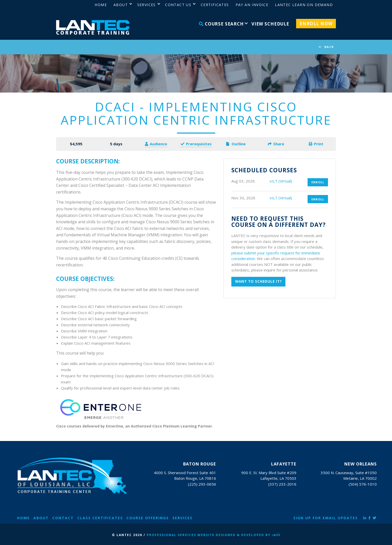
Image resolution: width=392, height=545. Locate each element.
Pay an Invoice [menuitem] (252, 5)
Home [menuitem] (101, 5)
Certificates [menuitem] (215, 5)
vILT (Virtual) (281, 181)
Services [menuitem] (147, 5)
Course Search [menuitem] (221, 24)
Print (316, 144)
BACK (329, 47)
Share (276, 144)
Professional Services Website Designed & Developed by (213, 535)
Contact (63, 518)
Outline (236, 144)
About (41, 518)
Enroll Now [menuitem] (316, 24)
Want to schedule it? (258, 281)
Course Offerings (148, 518)
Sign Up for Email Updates (326, 518)
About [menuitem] (121, 5)
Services (182, 518)
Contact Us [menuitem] (178, 5)
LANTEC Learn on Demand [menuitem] (304, 5)
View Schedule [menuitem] (270, 24)
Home (23, 518)
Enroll (318, 182)
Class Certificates (100, 518)
